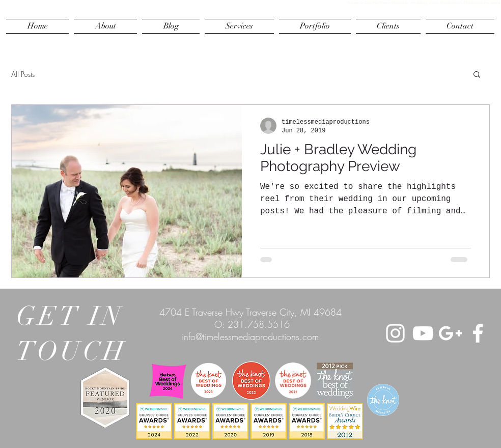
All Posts (23, 74)
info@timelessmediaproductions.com (250, 337)
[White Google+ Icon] (450, 333)
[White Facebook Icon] (478, 333)
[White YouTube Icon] (423, 333)
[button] (477, 75)
